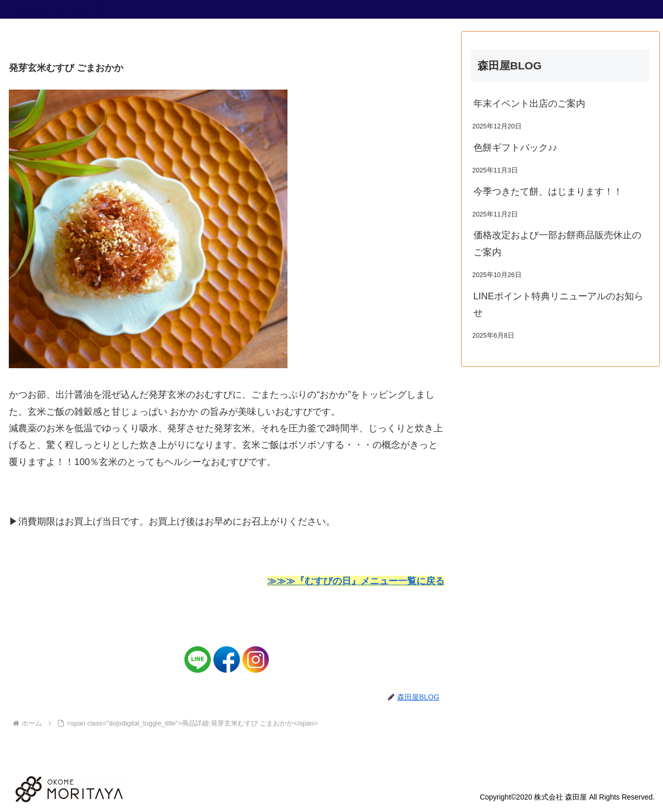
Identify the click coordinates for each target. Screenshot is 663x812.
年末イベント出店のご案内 (529, 104)
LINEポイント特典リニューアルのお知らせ (558, 304)
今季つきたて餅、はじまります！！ (548, 192)
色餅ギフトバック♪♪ (515, 148)
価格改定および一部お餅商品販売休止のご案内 (557, 243)
